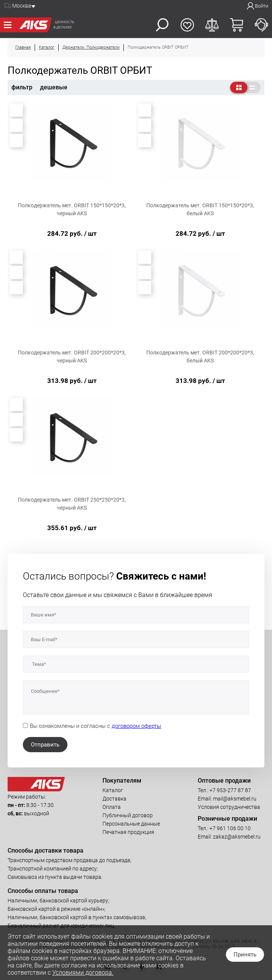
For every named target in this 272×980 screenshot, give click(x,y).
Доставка (114, 799)
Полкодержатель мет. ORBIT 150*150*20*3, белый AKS (200, 209)
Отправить (45, 745)
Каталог (113, 790)
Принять (245, 955)
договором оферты (136, 726)
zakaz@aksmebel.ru (237, 837)
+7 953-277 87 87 (230, 790)
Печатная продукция (128, 832)
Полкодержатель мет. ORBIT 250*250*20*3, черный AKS (72, 504)
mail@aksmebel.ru (235, 799)
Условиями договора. (83, 973)
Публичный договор (128, 815)
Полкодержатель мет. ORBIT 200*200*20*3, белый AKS (200, 357)
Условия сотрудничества (229, 807)
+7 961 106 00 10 (230, 828)
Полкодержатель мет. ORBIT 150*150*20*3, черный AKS (72, 209)
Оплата (112, 807)
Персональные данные (131, 824)
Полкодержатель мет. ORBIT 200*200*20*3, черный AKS (72, 357)
